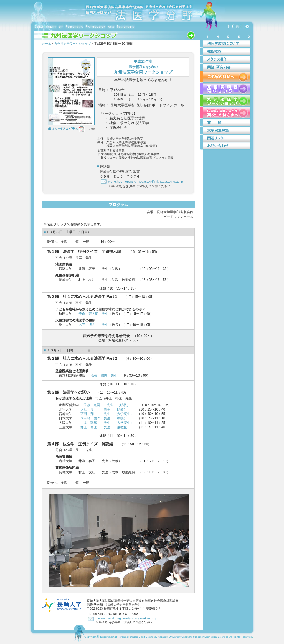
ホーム (47, 44)
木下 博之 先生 (93, 325)
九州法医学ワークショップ (73, 44)
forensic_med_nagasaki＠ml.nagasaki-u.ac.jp (126, 618)
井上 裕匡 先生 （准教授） (105, 427)
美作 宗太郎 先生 (93, 314)
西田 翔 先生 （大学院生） (107, 414)
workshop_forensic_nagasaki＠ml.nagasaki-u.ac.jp (146, 182)
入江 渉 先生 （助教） (104, 409)
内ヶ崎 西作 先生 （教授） (104, 418)
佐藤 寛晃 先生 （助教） (107, 405)
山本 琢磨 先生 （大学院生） (107, 423)
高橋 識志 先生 (104, 376)
